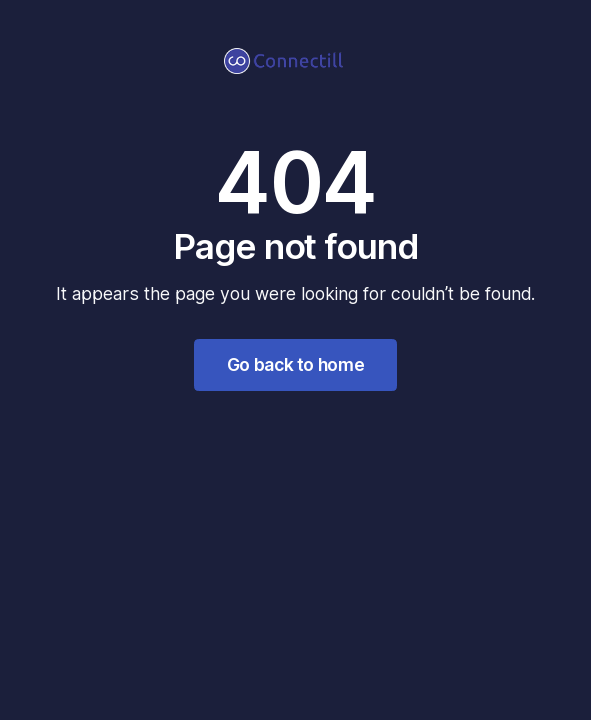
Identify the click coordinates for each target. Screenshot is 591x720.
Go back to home (296, 364)
